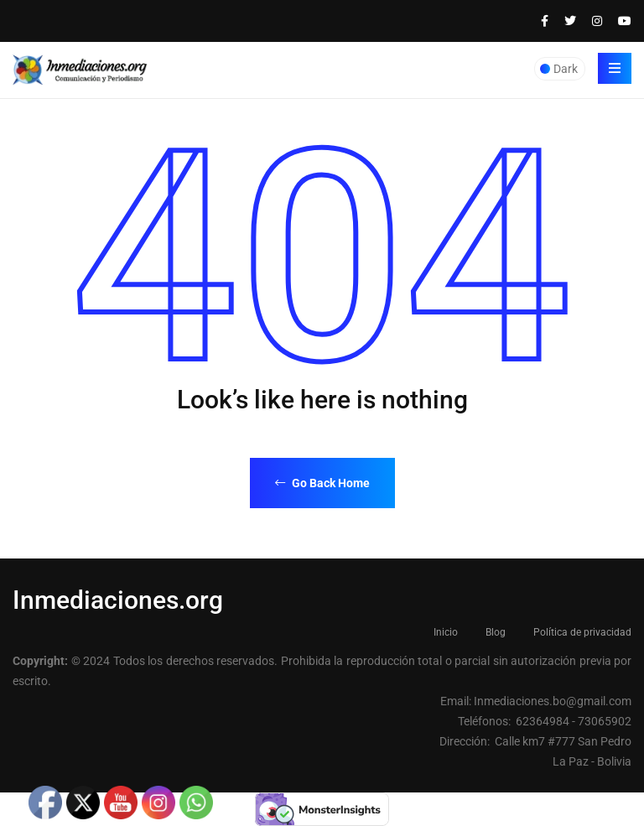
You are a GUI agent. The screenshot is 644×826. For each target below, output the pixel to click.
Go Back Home (322, 483)
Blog (496, 632)
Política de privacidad (582, 632)
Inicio (446, 632)
